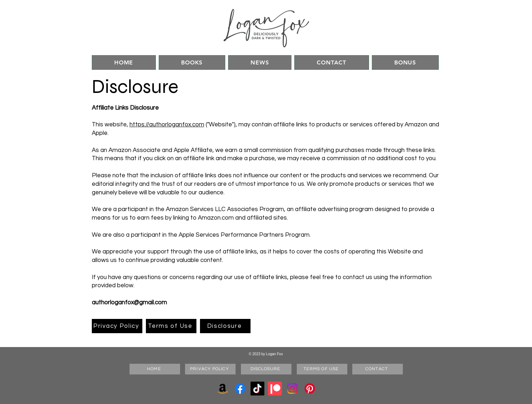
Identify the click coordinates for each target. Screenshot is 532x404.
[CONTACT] (378, 369)
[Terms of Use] (171, 326)
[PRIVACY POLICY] (210, 369)
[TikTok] (257, 389)
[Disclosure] (225, 326)
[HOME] (155, 369)
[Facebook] (240, 389)
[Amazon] (223, 389)
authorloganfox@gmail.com (129, 303)
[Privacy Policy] (117, 326)
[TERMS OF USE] (322, 369)
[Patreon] (275, 389)
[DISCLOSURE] (266, 369)
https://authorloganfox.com (167, 125)
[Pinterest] (310, 389)
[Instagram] (292, 389)
